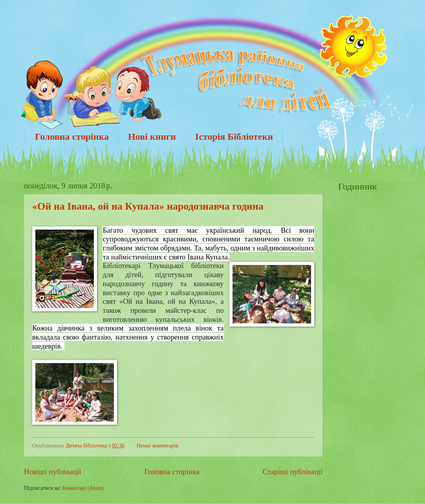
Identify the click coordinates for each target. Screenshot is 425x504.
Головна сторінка (72, 137)
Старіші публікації (292, 472)
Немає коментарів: (158, 446)
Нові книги (152, 137)
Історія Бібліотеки (234, 137)
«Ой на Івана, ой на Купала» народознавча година (148, 206)
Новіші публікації (53, 472)
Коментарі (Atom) (83, 488)
